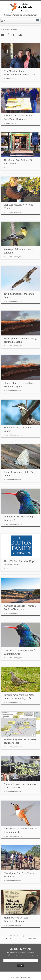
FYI (16, 79)
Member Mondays (10, 925)
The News (9, 30)
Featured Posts (10, 79)
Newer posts (33, 938)
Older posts (8, 938)
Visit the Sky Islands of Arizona (22, 977)
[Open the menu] (37, 21)
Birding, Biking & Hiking (12, 257)
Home (3, 30)
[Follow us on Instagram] (5, 21)
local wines (15, 212)
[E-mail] (3, 21)
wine (20, 212)
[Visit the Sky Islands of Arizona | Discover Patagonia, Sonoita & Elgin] (20, 7)
